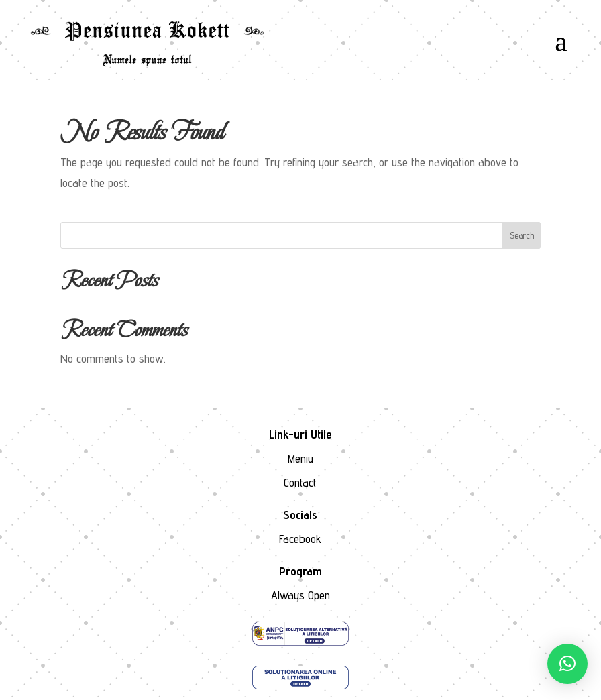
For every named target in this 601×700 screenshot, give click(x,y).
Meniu (300, 458)
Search (522, 235)
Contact (300, 482)
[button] (567, 664)
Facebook (300, 539)
